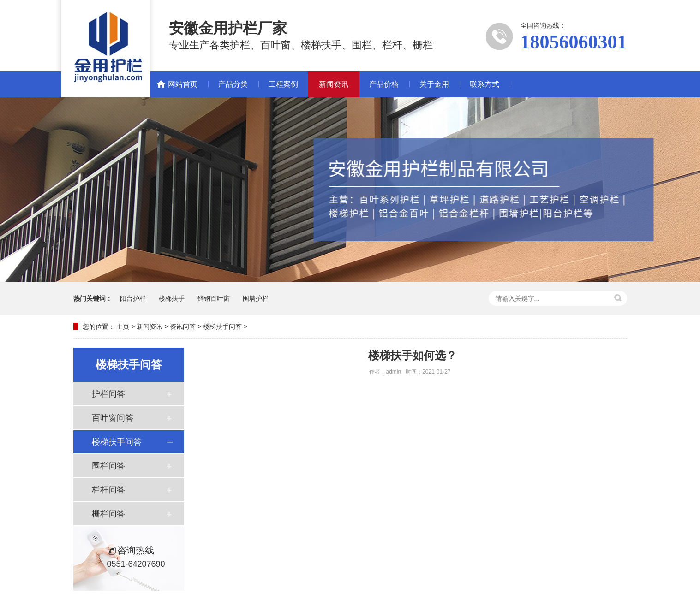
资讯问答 (183, 327)
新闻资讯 (334, 84)
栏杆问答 (108, 490)
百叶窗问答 (113, 418)
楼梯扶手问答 (222, 327)
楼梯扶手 (172, 298)
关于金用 (434, 84)
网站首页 (183, 84)
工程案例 (283, 84)
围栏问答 (108, 466)
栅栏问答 (108, 514)
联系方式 (485, 84)
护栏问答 (108, 394)
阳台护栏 (133, 298)
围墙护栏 (256, 298)
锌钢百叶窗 (214, 298)
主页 (123, 327)
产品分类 (233, 84)
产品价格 (384, 84)
